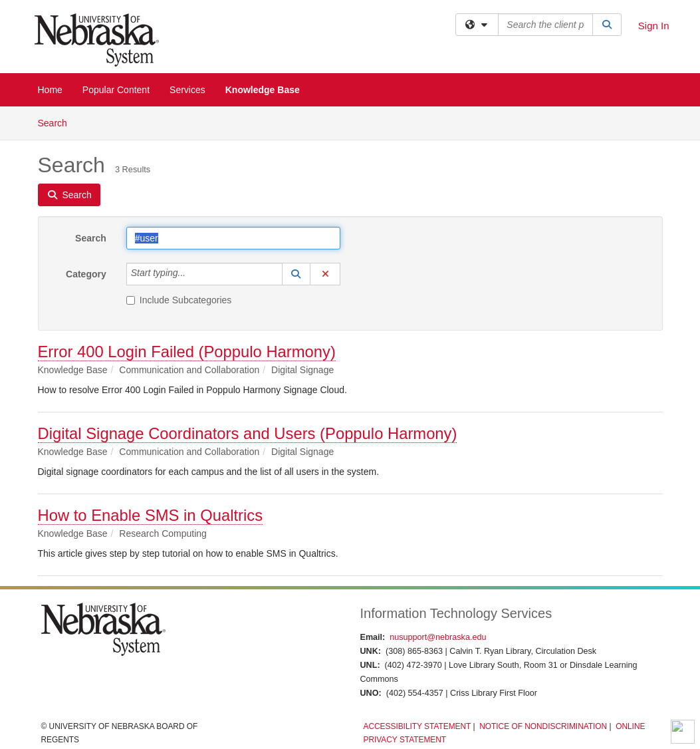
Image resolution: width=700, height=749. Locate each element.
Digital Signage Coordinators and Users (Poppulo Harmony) (248, 433)
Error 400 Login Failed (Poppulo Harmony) (187, 352)
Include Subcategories (179, 300)
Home (50, 90)
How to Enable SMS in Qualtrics (151, 515)
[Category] (193, 274)
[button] (296, 274)
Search (58, 122)
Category (86, 274)
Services (187, 90)
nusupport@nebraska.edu (438, 637)
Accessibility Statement (417, 726)
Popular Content (116, 90)
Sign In (654, 26)
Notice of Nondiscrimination (543, 726)
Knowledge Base (263, 90)
